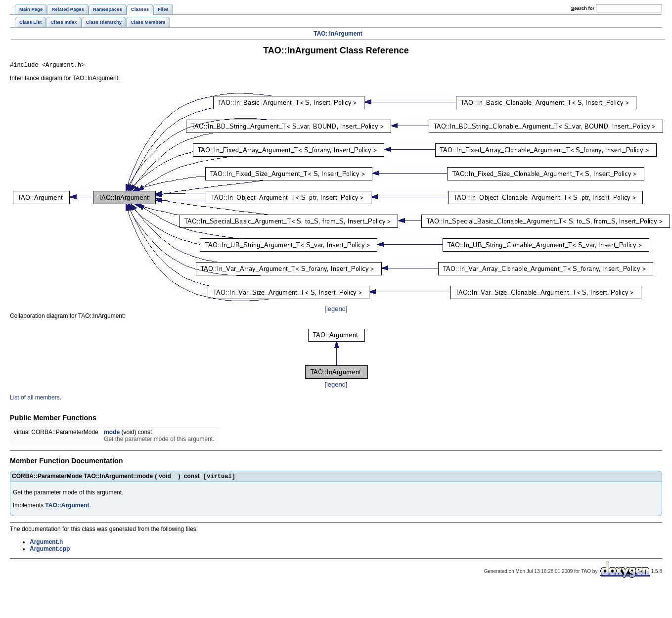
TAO (319, 34)
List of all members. (36, 399)
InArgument (345, 34)
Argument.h (46, 544)
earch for (583, 8)
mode (112, 434)
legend (336, 310)
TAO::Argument (67, 508)
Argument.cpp (50, 551)
